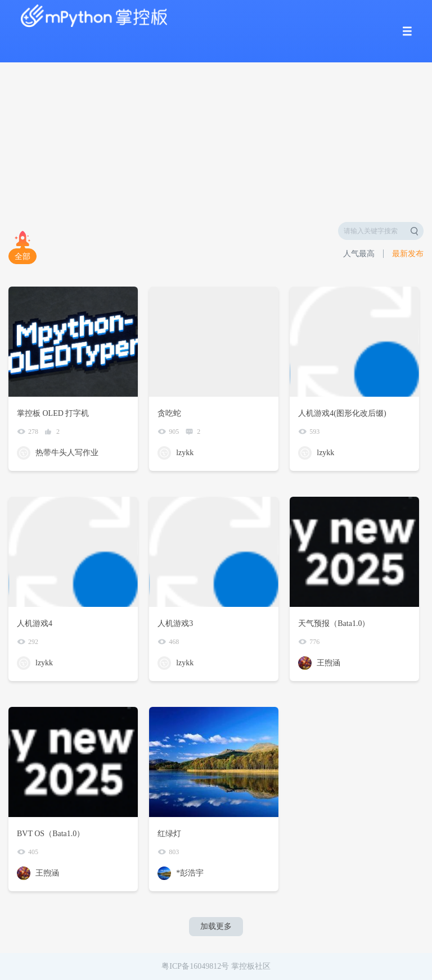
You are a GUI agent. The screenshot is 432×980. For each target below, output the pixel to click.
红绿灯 (169, 834)
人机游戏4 (35, 623)
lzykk (185, 453)
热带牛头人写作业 (67, 453)
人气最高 (359, 254)
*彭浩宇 (190, 873)
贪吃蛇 (169, 413)
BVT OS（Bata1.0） (51, 834)
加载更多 (216, 926)
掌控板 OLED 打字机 (53, 413)
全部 (22, 257)
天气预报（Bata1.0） (334, 623)
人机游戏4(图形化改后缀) (342, 413)
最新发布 (408, 254)
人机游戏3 (175, 623)
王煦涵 (328, 663)
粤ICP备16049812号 (195, 966)
